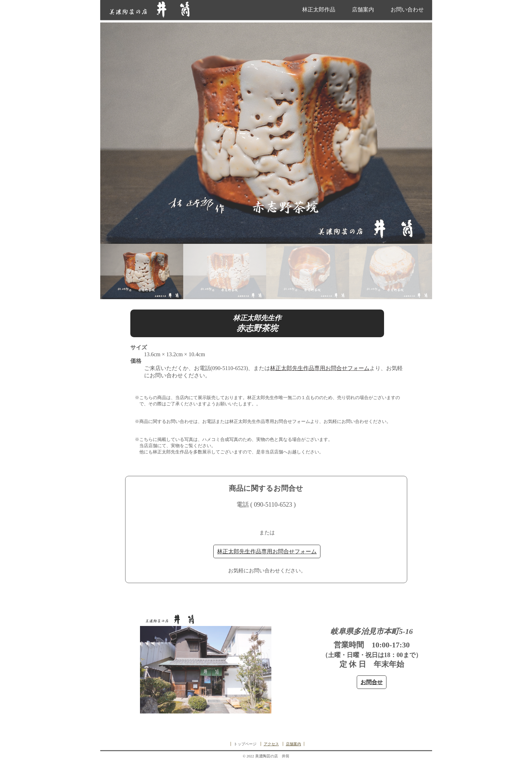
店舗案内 (363, 10)
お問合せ (372, 682)
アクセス (271, 744)
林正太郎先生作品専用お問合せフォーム (320, 368)
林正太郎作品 (319, 10)
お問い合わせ (407, 10)
